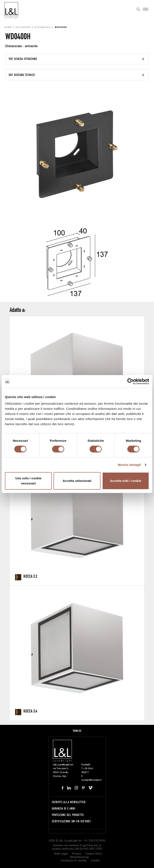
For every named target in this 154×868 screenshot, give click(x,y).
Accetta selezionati (77, 481)
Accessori (23, 27)
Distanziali (43, 27)
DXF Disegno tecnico (22, 75)
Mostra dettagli (129, 465)
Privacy (77, 854)
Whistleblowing (79, 857)
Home (8, 27)
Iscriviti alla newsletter (69, 802)
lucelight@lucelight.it (91, 780)
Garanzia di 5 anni (64, 808)
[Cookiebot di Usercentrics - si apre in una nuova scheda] (130, 381)
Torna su (77, 731)
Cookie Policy (94, 854)
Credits (95, 861)
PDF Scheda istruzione (23, 59)
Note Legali (61, 854)
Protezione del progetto (68, 815)
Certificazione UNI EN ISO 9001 (71, 821)
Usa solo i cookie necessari (28, 481)
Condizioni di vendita (74, 861)
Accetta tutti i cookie (126, 481)
